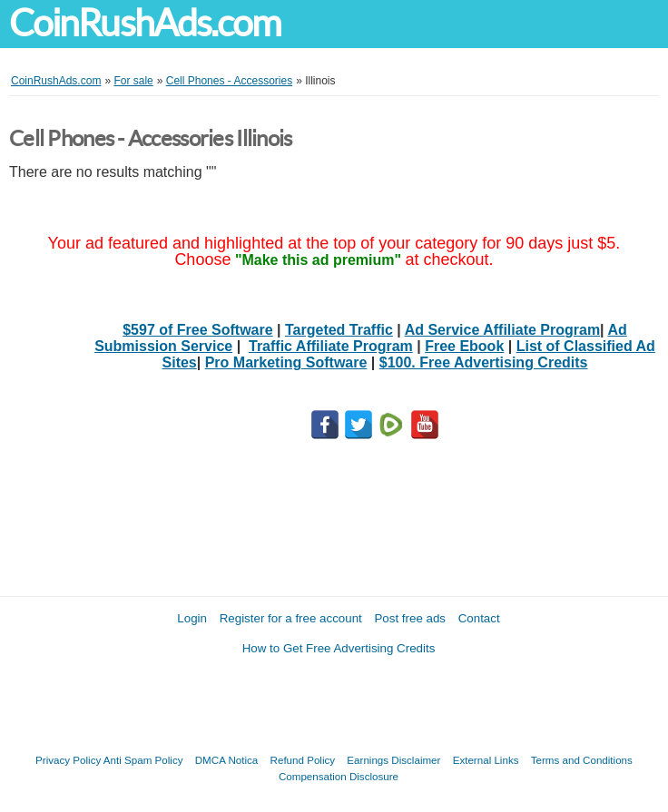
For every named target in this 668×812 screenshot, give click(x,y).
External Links (486, 760)
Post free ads (410, 618)
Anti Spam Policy (143, 760)
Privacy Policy (68, 760)
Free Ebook (464, 346)
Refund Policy (303, 760)
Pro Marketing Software (286, 362)
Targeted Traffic (339, 330)
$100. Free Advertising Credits (484, 362)
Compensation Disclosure (339, 776)
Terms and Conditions (582, 760)
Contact (479, 618)
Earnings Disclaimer (393, 760)
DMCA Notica (227, 760)
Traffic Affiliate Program (331, 346)
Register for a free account (291, 618)
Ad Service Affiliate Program (502, 330)
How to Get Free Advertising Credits (339, 648)
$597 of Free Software (197, 330)
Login (192, 618)
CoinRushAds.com (145, 23)
